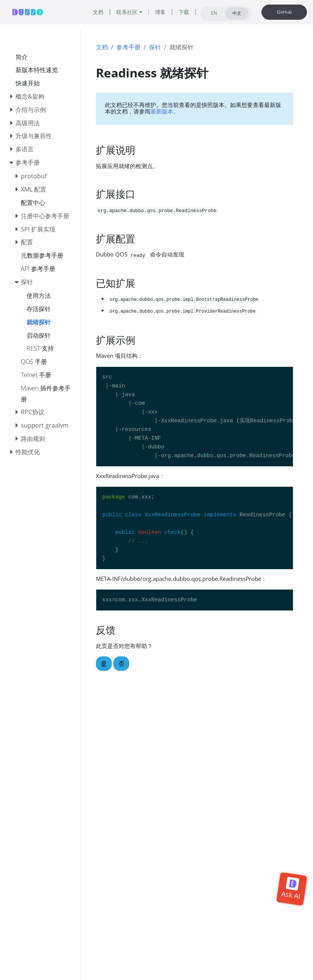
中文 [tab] (237, 13)
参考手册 (128, 47)
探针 (155, 47)
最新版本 (162, 111)
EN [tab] (214, 13)
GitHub (284, 12)
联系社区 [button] (127, 12)
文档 (102, 47)
